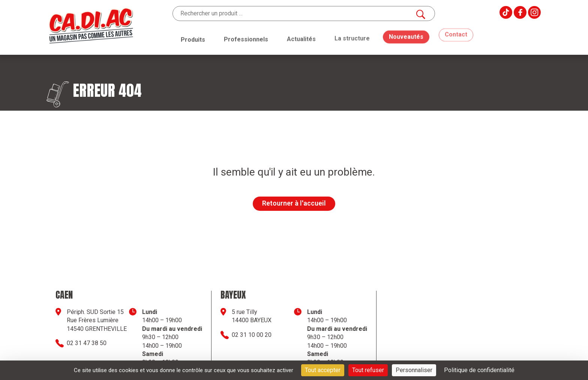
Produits (193, 39)
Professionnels (246, 39)
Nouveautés (406, 32)
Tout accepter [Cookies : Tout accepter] (323, 370)
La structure (352, 36)
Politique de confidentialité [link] (479, 370)
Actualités (301, 38)
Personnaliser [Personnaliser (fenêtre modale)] (414, 370)
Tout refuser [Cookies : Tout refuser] (368, 370)
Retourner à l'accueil (294, 203)
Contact (456, 29)
